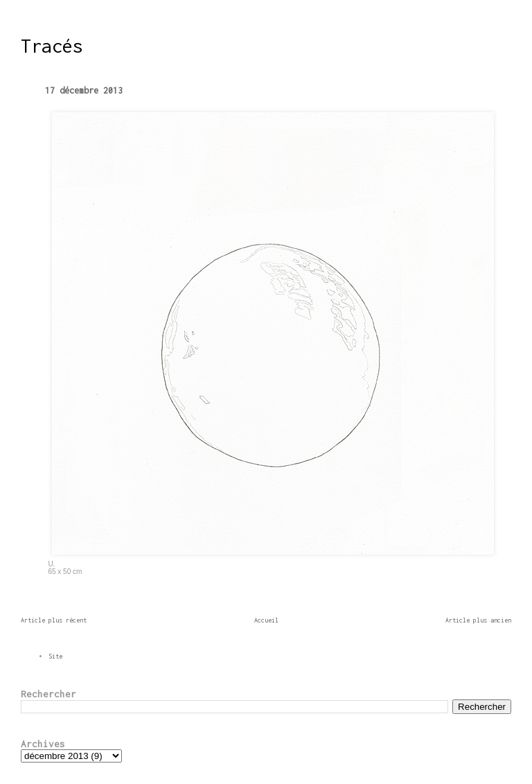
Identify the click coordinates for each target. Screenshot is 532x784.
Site (55, 656)
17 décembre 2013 (84, 90)
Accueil (266, 620)
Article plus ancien (478, 620)
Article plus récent (54, 620)
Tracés (52, 46)
